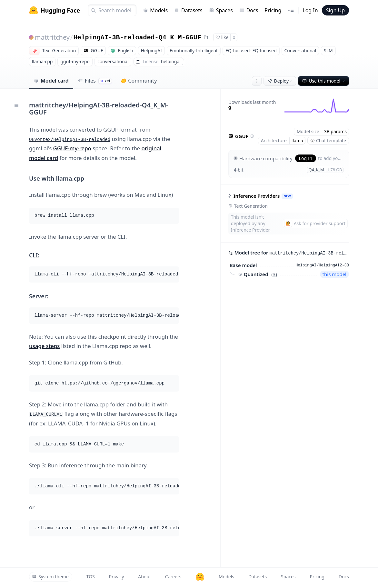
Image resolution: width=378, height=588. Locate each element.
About (144, 577)
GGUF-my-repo (72, 148)
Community (139, 81)
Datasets (188, 10)
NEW (287, 196)
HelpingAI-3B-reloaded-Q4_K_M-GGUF (137, 38)
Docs (249, 10)
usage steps (44, 346)
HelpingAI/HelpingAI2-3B (322, 265)
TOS (91, 577)
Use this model (324, 81)
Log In (310, 10)
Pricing (273, 10)
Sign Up (335, 10)
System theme (50, 577)
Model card (51, 81)
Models (155, 10)
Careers (173, 577)
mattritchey (52, 37)
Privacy (117, 577)
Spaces (221, 10)
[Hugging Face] (200, 577)
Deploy (281, 81)
